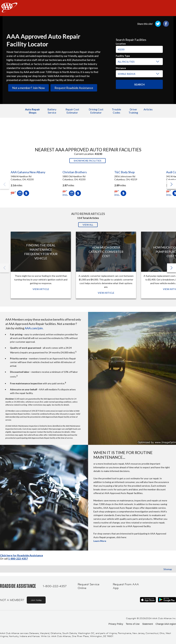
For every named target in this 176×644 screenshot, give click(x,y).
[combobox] (139, 48)
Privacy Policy (116, 624)
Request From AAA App (126, 586)
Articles (148, 109)
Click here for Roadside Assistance (21, 555)
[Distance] (139, 74)
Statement (148, 624)
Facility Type (123, 55)
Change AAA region (166, 624)
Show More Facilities (87, 161)
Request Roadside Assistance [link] (74, 88)
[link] (158, 24)
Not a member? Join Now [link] (28, 88)
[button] (171, 184)
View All (88, 225)
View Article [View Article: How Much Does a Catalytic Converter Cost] (106, 293)
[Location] (139, 49)
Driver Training (133, 111)
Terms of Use (133, 624)
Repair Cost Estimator (72, 111)
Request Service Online (89, 586)
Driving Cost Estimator (96, 111)
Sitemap (168, 569)
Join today (36, 600)
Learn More (100, 541)
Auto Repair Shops (33, 111)
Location (121, 43)
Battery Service (52, 111)
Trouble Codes (116, 111)
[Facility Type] (139, 62)
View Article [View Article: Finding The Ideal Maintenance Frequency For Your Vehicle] (41, 289)
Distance (121, 68)
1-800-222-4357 (18, 558)
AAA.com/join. (34, 328)
